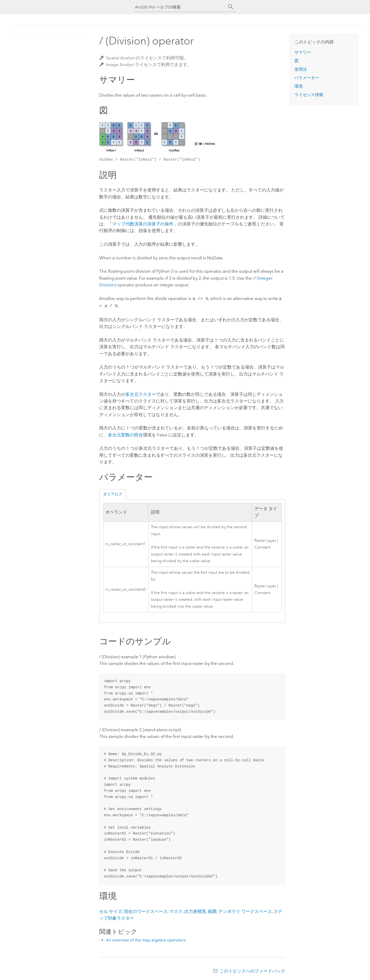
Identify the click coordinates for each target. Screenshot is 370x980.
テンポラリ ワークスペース (245, 910)
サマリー (303, 52)
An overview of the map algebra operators (146, 939)
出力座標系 (195, 910)
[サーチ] (231, 7)
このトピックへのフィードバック (252, 970)
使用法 (301, 69)
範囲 (212, 910)
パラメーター (307, 78)
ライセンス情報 (309, 95)
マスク (176, 910)
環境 (299, 86)
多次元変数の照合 (125, 434)
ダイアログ (113, 493)
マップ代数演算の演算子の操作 (143, 224)
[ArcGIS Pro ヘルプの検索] (180, 7)
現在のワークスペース (146, 910)
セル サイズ (111, 910)
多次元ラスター (141, 393)
